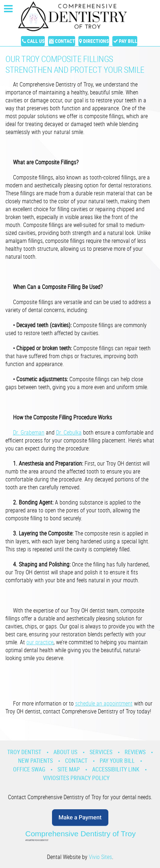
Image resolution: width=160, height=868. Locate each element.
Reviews (135, 752)
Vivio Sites (100, 857)
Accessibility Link (116, 769)
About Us (65, 752)
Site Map (69, 769)
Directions (96, 41)
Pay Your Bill (117, 761)
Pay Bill (128, 41)
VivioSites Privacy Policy (76, 778)
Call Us (36, 41)
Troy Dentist (24, 752)
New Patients (35, 761)
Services (101, 752)
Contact (65, 41)
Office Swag (29, 769)
